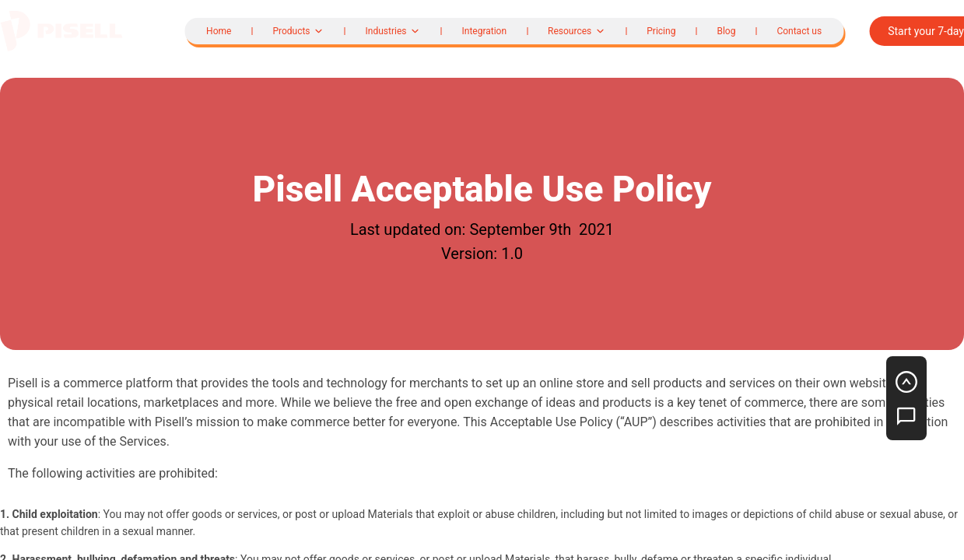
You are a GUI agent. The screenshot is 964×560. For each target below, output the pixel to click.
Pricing (661, 31)
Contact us (799, 31)
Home (219, 31)
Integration (484, 31)
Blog (726, 31)
